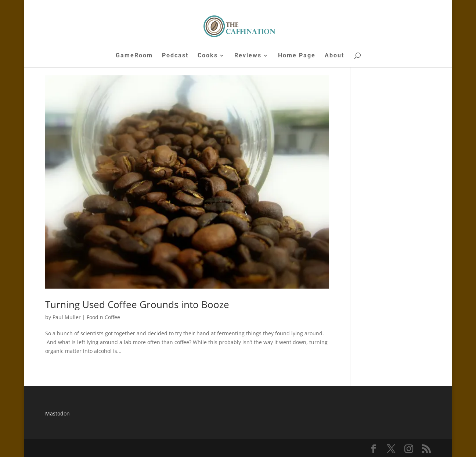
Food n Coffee (103, 317)
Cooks (208, 56)
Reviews (248, 56)
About (334, 56)
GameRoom (134, 56)
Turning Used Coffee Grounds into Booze (137, 304)
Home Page (297, 56)
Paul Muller (67, 317)
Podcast (175, 56)
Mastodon (57, 413)
